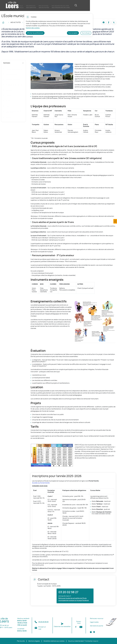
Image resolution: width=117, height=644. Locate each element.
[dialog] (59, 25)
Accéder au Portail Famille (41, 483)
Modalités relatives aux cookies (54, 641)
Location (9, 95)
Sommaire (13, 63)
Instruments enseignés (13, 80)
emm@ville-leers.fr (65, 596)
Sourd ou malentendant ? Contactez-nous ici (83, 641)
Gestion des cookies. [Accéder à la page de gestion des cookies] (33, 28)
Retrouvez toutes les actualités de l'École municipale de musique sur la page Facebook (74, 599)
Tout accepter (73, 33)
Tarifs (8, 106)
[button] (115, 221)
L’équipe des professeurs (14, 69)
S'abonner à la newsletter (62, 626)
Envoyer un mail (42, 628)
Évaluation (9, 90)
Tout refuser (86, 33)
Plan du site (21, 641)
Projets (8, 101)
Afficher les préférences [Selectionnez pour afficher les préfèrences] (35, 33)
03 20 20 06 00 (43, 622)
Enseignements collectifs (14, 85)
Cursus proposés (11, 74)
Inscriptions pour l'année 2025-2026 (14, 112)
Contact (9, 118)
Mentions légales (34, 641)
